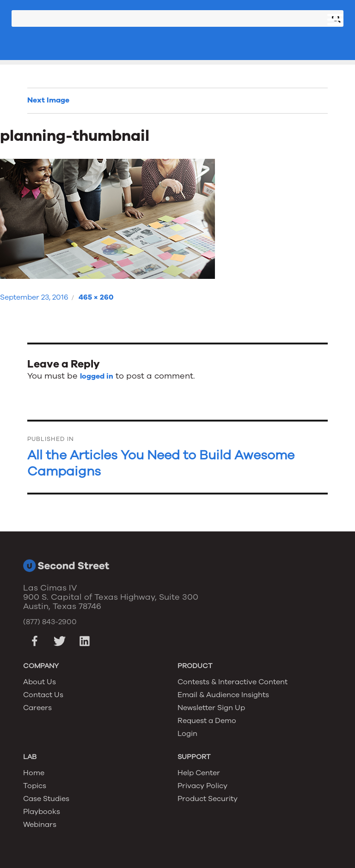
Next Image (48, 100)
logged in (97, 376)
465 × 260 (96, 297)
